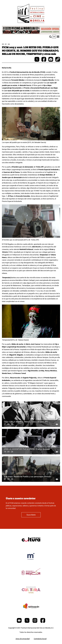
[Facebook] (43, 622)
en (54, 37)
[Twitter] (27, 622)
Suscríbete (31, 515)
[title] (31, 545)
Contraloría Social (40, 639)
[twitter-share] (37, 61)
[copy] (58, 60)
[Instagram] (35, 622)
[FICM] (31, 14)
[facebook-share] (44, 61)
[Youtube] (19, 622)
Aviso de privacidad (23, 639)
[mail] (51, 61)
